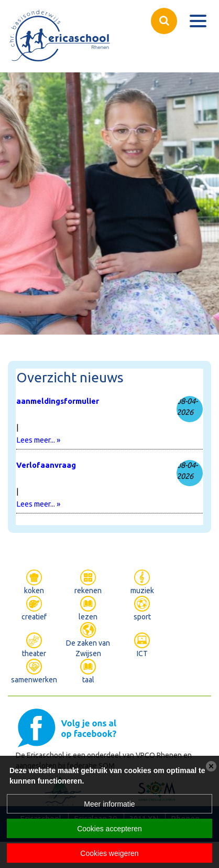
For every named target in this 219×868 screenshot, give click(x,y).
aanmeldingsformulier (58, 401)
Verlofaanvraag (46, 465)
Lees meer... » (38, 440)
